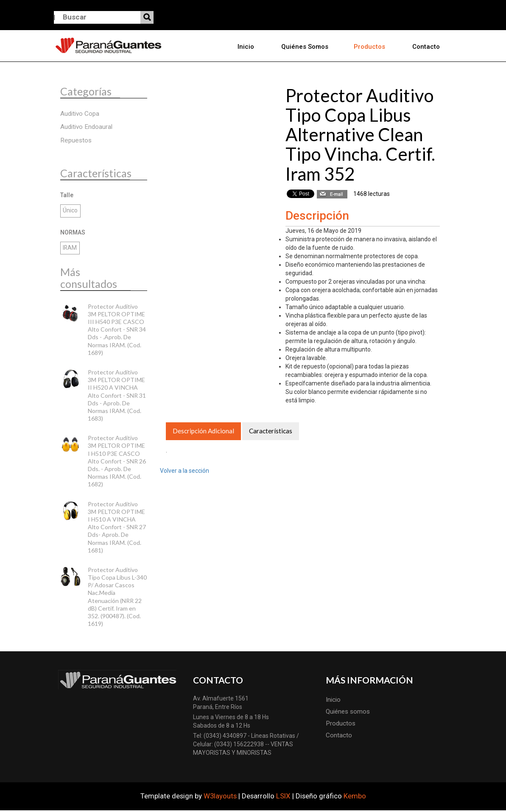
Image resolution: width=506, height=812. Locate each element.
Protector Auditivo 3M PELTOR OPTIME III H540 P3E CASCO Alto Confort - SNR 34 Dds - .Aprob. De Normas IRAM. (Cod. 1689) (117, 331)
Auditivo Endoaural (86, 128)
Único (70, 212)
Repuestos (76, 142)
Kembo (355, 798)
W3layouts (220, 798)
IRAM (70, 250)
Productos (371, 47)
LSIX (283, 798)
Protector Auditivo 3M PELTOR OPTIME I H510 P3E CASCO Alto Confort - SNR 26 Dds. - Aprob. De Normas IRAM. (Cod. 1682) (117, 463)
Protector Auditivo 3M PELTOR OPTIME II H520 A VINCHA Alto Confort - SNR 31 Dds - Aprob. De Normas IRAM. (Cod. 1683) (117, 397)
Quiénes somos (306, 47)
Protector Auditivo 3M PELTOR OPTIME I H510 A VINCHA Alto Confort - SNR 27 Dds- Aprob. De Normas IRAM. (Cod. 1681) (117, 528)
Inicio (249, 47)
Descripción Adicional (203, 433)
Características (271, 433)
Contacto (426, 47)
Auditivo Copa (80, 115)
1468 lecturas (372, 195)
